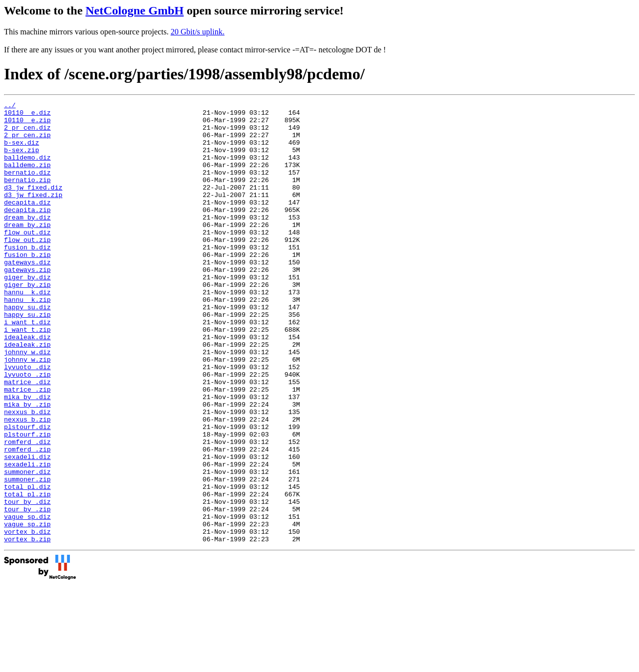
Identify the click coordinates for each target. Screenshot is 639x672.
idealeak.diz (27, 385)
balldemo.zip (27, 178)
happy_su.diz (27, 349)
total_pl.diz (27, 564)
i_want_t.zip (27, 376)
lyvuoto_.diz (27, 421)
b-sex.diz (21, 151)
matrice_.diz (27, 439)
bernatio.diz (27, 187)
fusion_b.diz (27, 277)
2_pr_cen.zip (27, 142)
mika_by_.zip (27, 465)
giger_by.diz (27, 313)
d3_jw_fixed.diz (33, 205)
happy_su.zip (27, 358)
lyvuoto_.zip (27, 430)
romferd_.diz (27, 510)
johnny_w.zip (27, 412)
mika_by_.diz (27, 456)
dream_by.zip (27, 250)
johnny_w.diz (27, 403)
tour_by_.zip (27, 591)
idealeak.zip (27, 394)
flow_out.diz (27, 259)
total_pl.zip (27, 573)
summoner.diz (27, 546)
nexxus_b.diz (27, 474)
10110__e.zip (27, 124)
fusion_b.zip (27, 286)
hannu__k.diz (27, 331)
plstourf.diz (27, 492)
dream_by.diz (27, 241)
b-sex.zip (21, 160)
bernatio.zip (27, 196)
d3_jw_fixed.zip (33, 214)
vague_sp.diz (27, 600)
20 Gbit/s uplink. (198, 32)
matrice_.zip (27, 448)
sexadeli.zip (27, 537)
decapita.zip (27, 232)
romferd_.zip (27, 519)
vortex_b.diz (27, 618)
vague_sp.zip (27, 609)
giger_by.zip (27, 322)
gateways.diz (27, 295)
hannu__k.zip (27, 340)
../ (10, 106)
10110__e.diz (27, 115)
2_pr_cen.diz (27, 133)
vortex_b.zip (27, 627)
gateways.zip (27, 304)
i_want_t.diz (27, 367)
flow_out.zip (27, 268)
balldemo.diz (27, 169)
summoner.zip (27, 555)
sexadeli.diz (27, 528)
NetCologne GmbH (135, 10)
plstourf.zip (27, 501)
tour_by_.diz (27, 582)
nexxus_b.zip (27, 483)
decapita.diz (27, 223)
